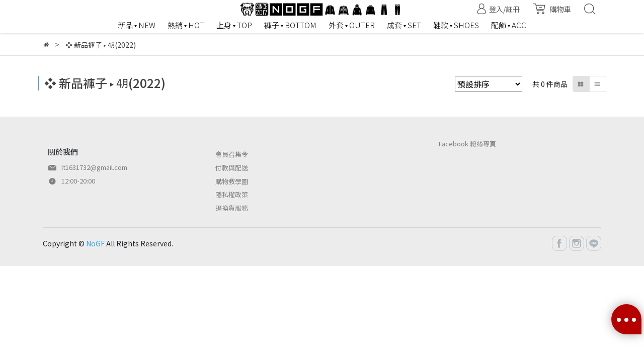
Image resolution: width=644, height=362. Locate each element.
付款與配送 (232, 168)
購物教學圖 (232, 181)
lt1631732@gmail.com (94, 167)
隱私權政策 (232, 194)
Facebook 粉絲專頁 (467, 144)
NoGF (95, 243)
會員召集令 (232, 154)
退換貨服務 (232, 208)
